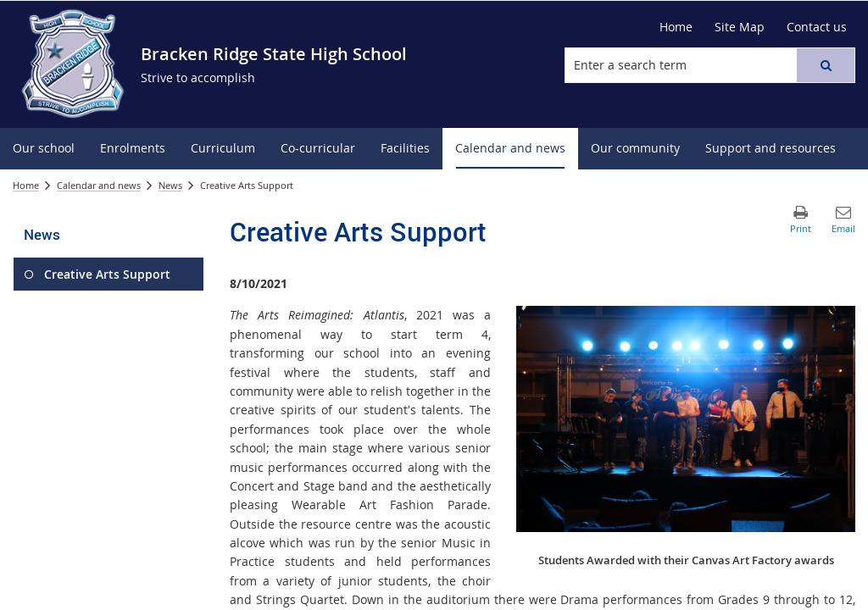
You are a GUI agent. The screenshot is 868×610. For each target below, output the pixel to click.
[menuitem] (44, 149)
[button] (826, 65)
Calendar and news (99, 185)
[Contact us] (817, 27)
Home (26, 185)
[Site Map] (740, 27)
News (170, 185)
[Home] (676, 27)
